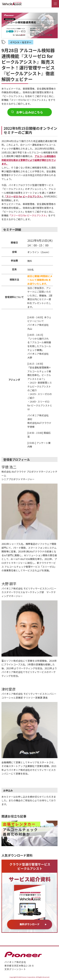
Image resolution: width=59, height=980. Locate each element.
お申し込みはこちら (30, 112)
